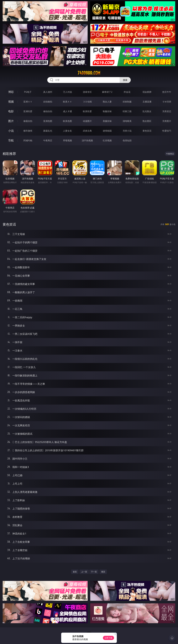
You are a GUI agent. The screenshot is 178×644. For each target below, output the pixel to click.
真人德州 (48, 92)
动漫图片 (87, 121)
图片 (11, 121)
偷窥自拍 (28, 121)
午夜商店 (48, 140)
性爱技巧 (167, 131)
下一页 (94, 572)
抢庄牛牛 (167, 92)
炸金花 (127, 92)
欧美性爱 (87, 111)
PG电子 (28, 92)
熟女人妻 (107, 102)
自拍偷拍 (48, 102)
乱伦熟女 (147, 111)
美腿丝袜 (107, 121)
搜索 (125, 80)
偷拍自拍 (48, 111)
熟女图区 (147, 121)
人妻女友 (67, 131)
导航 (11, 140)
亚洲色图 (48, 121)
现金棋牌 (147, 92)
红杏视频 (107, 140)
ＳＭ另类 (167, 102)
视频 (11, 102)
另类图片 (167, 121)
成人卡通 (67, 111)
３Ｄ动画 (87, 102)
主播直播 (147, 102)
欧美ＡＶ (67, 102)
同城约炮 (28, 140)
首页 (75, 572)
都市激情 (28, 131)
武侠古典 (87, 131)
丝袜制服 (127, 102)
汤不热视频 (87, 140)
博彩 (11, 92)
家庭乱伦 (48, 131)
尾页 (103, 572)
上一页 (84, 572)
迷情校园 (107, 131)
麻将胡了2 (107, 92)
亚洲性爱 (28, 111)
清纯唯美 (127, 121)
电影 (11, 111)
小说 (11, 131)
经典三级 (127, 111)
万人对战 (67, 92)
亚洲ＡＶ (28, 102)
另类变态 (167, 111)
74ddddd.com (89, 73)
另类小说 (127, 131)
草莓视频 (67, 140)
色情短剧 (127, 140)
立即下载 (108, 638)
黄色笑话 (147, 131)
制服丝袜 (107, 111)
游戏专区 (87, 92)
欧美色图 (67, 121)
